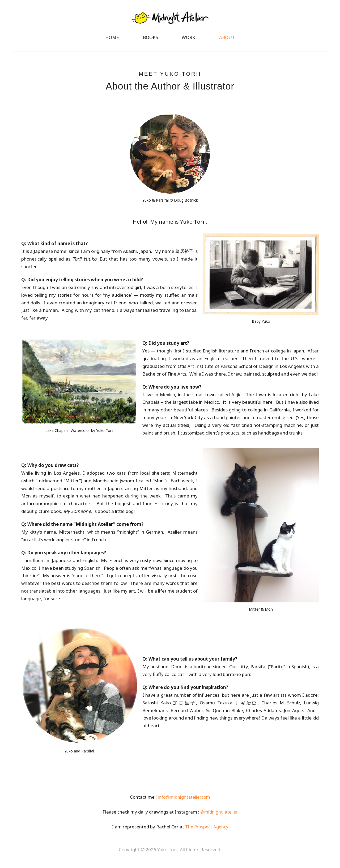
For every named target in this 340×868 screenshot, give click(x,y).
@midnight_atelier (219, 814)
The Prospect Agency (207, 829)
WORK (188, 40)
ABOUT (227, 40)
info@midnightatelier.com (184, 799)
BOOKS (150, 40)
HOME (112, 40)
